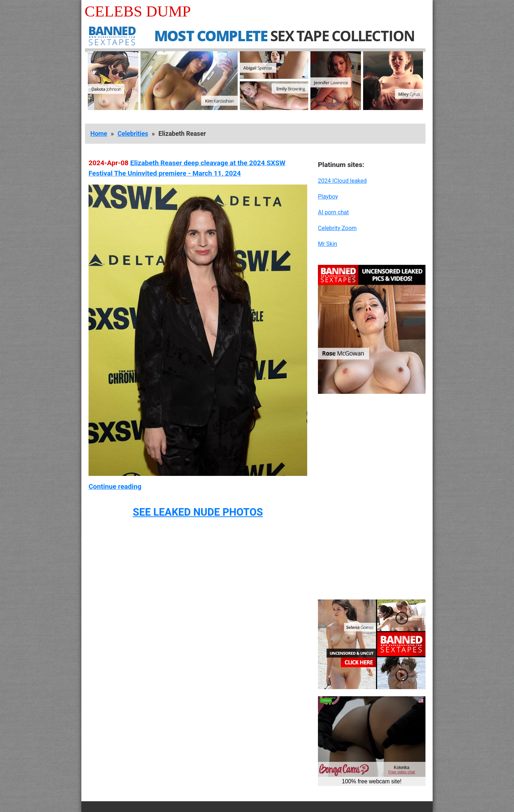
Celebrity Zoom (337, 228)
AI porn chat (333, 212)
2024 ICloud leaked (342, 181)
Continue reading (115, 486)
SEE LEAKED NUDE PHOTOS (198, 512)
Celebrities (133, 134)
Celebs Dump (138, 11)
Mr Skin (328, 244)
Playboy (328, 197)
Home (99, 134)
